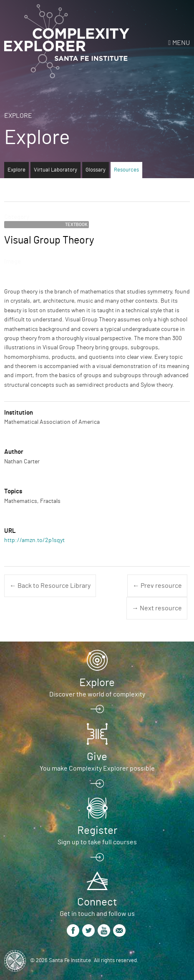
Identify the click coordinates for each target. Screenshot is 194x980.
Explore (18, 116)
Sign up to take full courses (97, 842)
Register (97, 831)
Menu (181, 43)
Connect (97, 902)
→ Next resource (157, 608)
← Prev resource (157, 586)
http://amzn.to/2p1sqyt (34, 540)
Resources (126, 170)
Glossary (96, 170)
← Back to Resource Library (50, 586)
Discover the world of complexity (97, 694)
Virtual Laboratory (55, 170)
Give (97, 757)
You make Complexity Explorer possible (97, 769)
